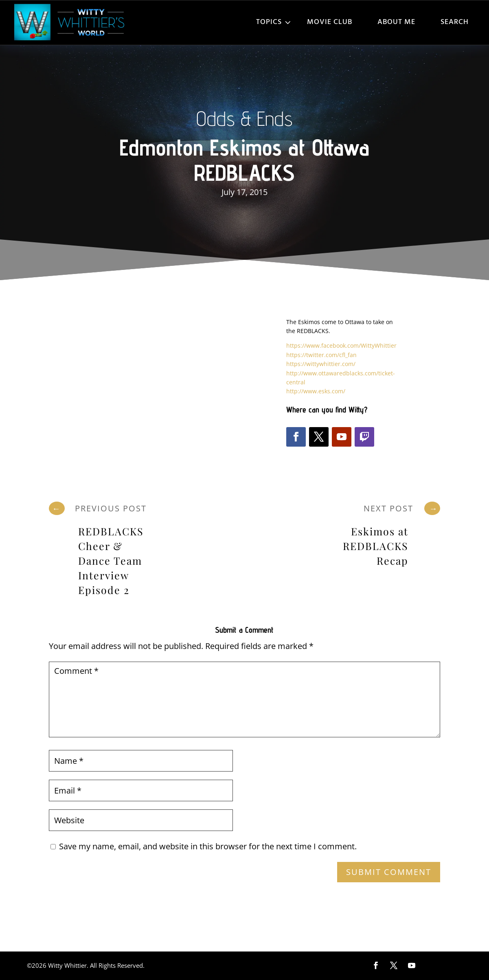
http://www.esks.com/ (316, 391)
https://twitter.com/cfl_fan (321, 355)
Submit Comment (389, 872)
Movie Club (330, 22)
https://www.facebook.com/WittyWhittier (341, 345)
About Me (396, 22)
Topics (269, 22)
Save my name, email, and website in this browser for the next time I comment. (208, 846)
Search (455, 22)
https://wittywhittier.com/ (321, 364)
